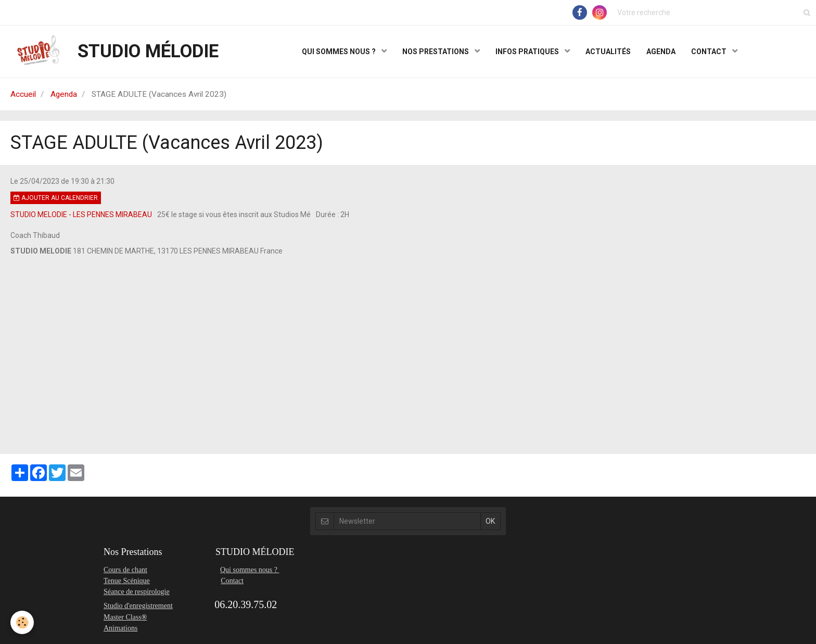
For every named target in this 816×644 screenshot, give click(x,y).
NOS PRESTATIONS (436, 52)
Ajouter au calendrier (56, 198)
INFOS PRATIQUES (528, 52)
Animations (120, 628)
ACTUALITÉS (608, 52)
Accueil (23, 94)
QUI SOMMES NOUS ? (340, 52)
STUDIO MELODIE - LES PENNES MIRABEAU (81, 214)
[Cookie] (22, 622)
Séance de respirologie (137, 592)
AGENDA (661, 52)
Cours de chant (125, 570)
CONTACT (710, 52)
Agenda (64, 94)
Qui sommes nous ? (250, 570)
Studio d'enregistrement (138, 606)
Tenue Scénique (127, 581)
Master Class (123, 617)
